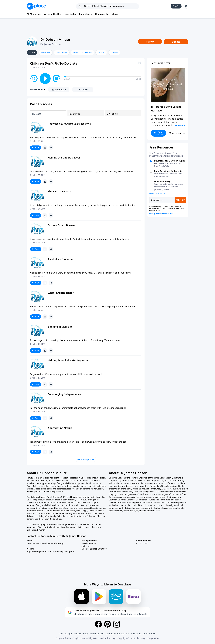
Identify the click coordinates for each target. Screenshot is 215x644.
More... (115, 14)
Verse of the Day (53, 14)
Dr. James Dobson (50, 44)
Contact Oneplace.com (117, 634)
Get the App (66, 634)
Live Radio (70, 14)
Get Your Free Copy (159, 133)
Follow (150, 42)
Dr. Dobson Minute (55, 39)
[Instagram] (117, 624)
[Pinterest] (107, 624)
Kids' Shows (85, 14)
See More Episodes (86, 459)
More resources (177, 133)
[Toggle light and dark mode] (186, 6)
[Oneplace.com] (36, 6)
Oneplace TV (102, 14)
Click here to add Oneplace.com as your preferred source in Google (110, 614)
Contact (114, 52)
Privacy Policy (81, 634)
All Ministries (34, 14)
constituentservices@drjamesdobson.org (45, 543)
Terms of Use (97, 634)
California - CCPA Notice (143, 634)
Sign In (176, 6)
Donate (176, 42)
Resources (46, 52)
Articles (101, 52)
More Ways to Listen (82, 52)
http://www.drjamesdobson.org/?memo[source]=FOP (51, 552)
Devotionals (62, 52)
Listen (32, 52)
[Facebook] (98, 624)
